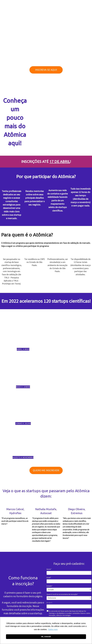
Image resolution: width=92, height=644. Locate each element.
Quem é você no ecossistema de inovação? (62, 594)
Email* (49, 578)
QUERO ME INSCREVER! (46, 470)
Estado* (49, 586)
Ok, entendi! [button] (46, 637)
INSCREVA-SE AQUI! (46, 70)
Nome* (49, 569)
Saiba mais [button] (53, 629)
